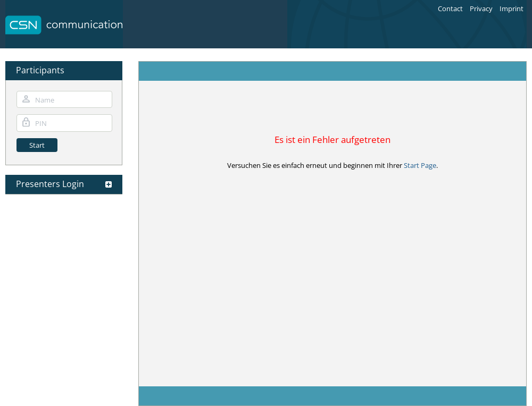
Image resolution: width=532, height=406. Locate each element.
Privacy (481, 9)
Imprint (512, 9)
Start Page (420, 165)
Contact (450, 9)
